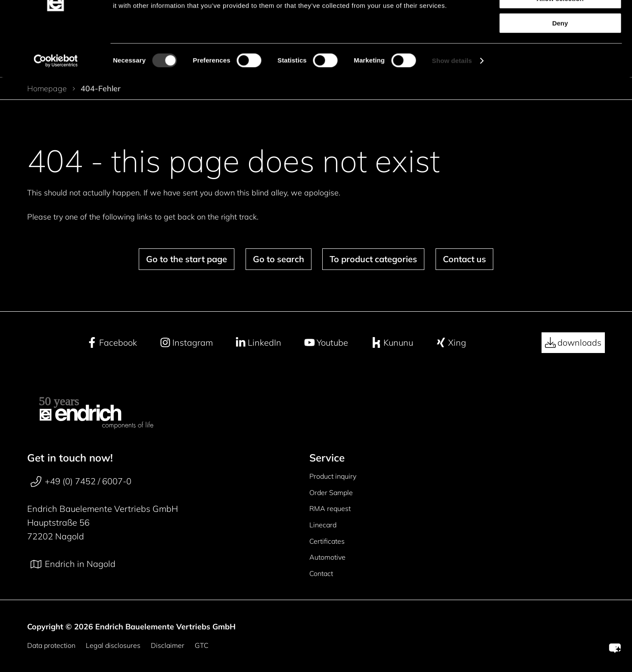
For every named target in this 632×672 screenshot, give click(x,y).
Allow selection (560, 45)
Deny (560, 70)
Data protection (51, 645)
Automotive (327, 557)
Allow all (560, 21)
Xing (451, 343)
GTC (202, 645)
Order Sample (331, 492)
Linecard (323, 525)
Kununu (392, 343)
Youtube (326, 343)
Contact (321, 573)
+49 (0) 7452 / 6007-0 (81, 481)
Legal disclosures (113, 645)
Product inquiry (333, 476)
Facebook (112, 343)
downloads (573, 343)
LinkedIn (258, 343)
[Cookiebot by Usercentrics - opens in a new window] (56, 107)
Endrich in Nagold (73, 564)
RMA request (330, 508)
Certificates (327, 541)
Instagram (186, 343)
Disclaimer (168, 645)
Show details (452, 107)
